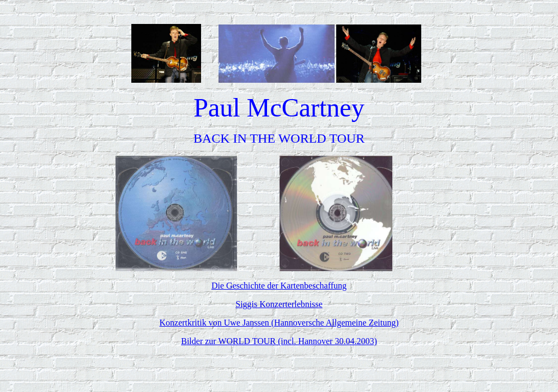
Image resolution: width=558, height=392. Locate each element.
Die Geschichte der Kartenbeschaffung (279, 286)
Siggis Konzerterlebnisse (279, 304)
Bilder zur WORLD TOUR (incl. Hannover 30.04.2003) (279, 341)
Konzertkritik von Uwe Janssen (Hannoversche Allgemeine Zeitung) (279, 323)
